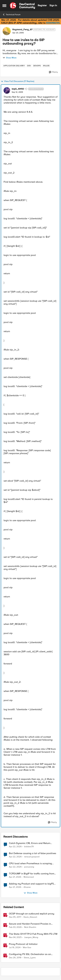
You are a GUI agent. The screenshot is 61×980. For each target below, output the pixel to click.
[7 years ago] (15, 958)
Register (42, 5)
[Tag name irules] (46, 66)
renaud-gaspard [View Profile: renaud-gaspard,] (32, 857)
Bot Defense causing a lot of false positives (33, 853)
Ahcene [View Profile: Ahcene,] (27, 887)
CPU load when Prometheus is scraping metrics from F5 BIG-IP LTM (30, 863)
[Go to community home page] (22, 6)
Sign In (53, 5)
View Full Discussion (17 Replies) (17, 81)
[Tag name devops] (37, 66)
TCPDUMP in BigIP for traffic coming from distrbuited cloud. (32, 874)
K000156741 (53, 23)
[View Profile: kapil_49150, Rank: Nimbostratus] (7, 90)
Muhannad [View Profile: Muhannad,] (29, 877)
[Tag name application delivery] (14, 66)
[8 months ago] (15, 937)
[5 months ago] (15, 927)
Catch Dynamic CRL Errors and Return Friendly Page (30, 843)
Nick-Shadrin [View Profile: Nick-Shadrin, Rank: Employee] (30, 927)
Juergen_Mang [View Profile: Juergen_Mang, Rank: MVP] (31, 937)
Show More (10, 58)
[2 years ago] (15, 948)
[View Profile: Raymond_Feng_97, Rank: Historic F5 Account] (7, 31)
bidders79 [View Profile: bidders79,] (29, 846)
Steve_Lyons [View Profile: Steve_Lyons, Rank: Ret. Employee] (30, 958)
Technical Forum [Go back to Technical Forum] (11, 15)
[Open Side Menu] (4, 6)
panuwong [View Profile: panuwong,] (29, 867)
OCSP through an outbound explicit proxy (32, 914)
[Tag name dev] (29, 66)
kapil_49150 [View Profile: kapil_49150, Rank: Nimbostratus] (18, 89)
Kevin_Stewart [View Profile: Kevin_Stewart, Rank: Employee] (30, 917)
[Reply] (53, 72)
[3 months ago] (15, 847)
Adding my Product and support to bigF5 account (31, 884)
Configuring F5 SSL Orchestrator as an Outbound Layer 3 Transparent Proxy (30, 954)
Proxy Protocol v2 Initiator (23, 944)
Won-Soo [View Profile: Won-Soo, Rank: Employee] (27, 948)
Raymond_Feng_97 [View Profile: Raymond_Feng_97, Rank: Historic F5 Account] (22, 30)
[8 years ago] (15, 917)
